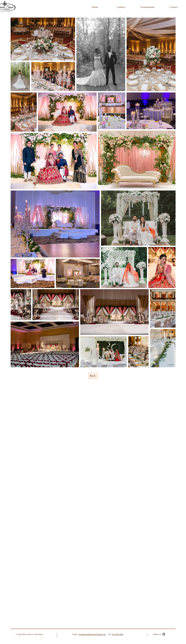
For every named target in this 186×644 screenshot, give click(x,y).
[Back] (93, 376)
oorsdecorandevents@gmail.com (92, 634)
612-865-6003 (117, 634)
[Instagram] (164, 634)
